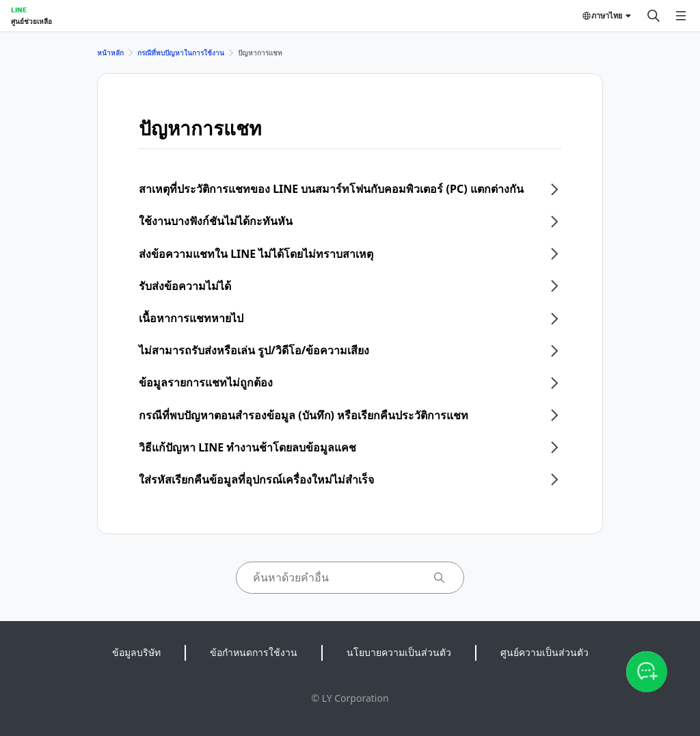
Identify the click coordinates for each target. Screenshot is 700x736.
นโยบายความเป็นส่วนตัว (399, 652)
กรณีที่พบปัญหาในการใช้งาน (181, 53)
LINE (19, 10)
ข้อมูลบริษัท (136, 652)
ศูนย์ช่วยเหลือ (31, 21)
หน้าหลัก (110, 53)
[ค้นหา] (654, 16)
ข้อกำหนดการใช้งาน (254, 652)
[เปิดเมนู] (681, 16)
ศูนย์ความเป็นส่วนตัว (544, 652)
